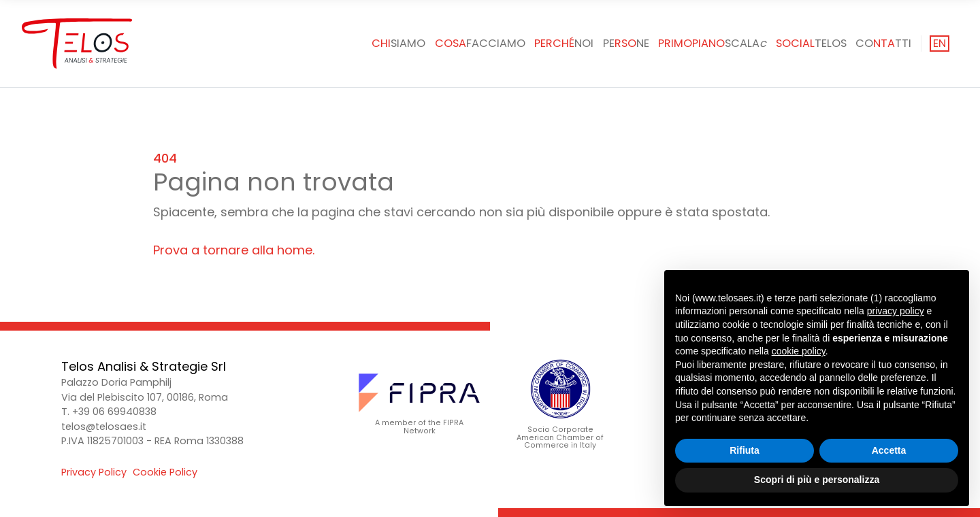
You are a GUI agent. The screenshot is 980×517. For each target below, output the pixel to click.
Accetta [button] (889, 450)
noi (564, 43)
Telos (811, 43)
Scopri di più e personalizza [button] (817, 480)
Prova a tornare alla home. (234, 250)
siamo (398, 43)
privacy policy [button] (896, 311)
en (940, 43)
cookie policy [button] (799, 351)
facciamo (480, 43)
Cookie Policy (165, 472)
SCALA (712, 43)
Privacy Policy (94, 472)
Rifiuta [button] (745, 450)
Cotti (883, 43)
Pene (626, 43)
